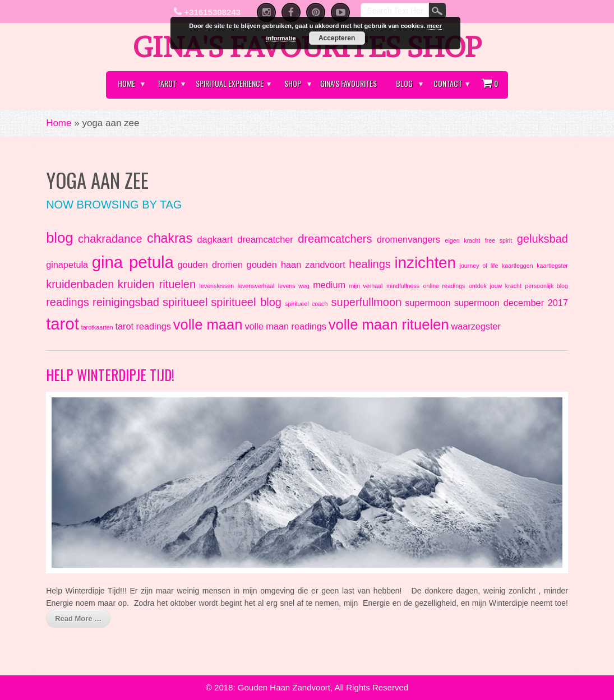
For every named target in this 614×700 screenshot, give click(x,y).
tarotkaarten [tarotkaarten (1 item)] (97, 327)
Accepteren (337, 38)
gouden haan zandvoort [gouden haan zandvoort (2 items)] (296, 265)
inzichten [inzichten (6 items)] (425, 263)
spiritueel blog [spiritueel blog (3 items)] (246, 302)
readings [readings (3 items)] (68, 302)
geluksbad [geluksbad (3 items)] (543, 239)
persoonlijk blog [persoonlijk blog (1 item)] (546, 286)
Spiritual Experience (230, 83)
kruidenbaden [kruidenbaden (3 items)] (80, 284)
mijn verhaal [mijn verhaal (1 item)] (366, 286)
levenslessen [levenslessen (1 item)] (217, 286)
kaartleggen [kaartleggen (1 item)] (518, 266)
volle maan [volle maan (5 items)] (208, 324)
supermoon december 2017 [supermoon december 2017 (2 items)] (511, 303)
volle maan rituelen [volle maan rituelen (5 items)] (389, 324)
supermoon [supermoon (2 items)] (428, 303)
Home (126, 83)
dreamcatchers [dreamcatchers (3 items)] (335, 239)
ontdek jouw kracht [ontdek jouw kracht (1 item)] (495, 286)
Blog (404, 83)
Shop (293, 83)
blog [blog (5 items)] (59, 238)
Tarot (167, 83)
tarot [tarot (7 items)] (63, 324)
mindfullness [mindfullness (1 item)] (403, 286)
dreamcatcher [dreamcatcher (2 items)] (265, 239)
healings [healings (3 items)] (370, 264)
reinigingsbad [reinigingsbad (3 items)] (126, 302)
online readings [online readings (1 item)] (444, 286)
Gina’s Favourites (348, 83)
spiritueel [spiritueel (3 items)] (185, 302)
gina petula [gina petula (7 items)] (133, 262)
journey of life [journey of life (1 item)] (479, 266)
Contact (448, 83)
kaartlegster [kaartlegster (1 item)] (552, 266)
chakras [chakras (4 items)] (170, 238)
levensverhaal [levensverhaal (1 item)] (256, 286)
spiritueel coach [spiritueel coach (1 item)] (306, 304)
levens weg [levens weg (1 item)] (294, 286)
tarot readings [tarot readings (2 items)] (143, 326)
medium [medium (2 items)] (329, 285)
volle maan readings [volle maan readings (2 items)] (285, 326)
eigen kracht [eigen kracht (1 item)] (463, 240)
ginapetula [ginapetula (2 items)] (67, 265)
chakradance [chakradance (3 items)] (110, 239)
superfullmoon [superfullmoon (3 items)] (367, 302)
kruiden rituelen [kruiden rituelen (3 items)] (157, 284)
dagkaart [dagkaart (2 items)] (215, 239)
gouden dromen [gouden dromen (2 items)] (210, 265)
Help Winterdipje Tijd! (110, 375)
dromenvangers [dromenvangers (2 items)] (408, 239)
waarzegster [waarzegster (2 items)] (476, 326)
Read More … (78, 618)
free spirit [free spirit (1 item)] (498, 240)
